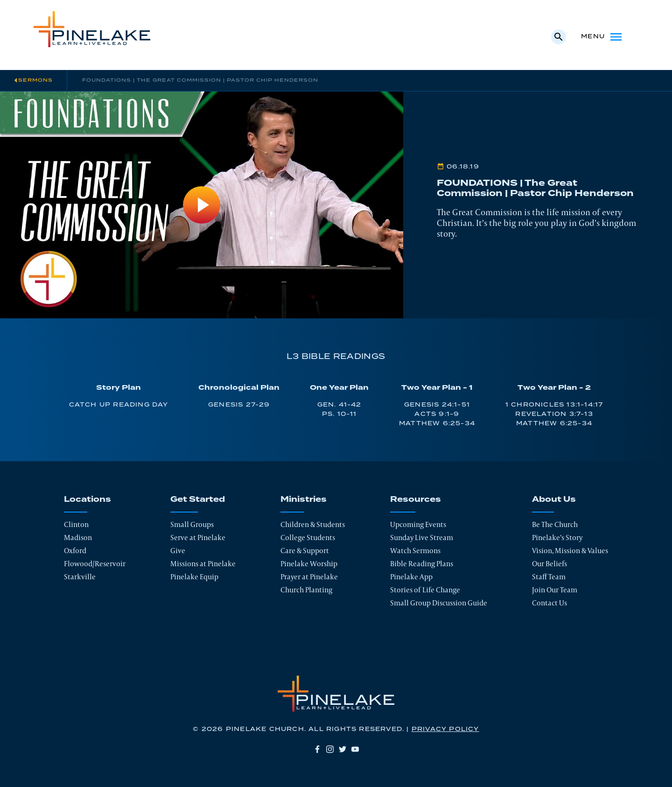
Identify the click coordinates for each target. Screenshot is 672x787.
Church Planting (306, 590)
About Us (554, 499)
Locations (87, 499)
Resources (416, 499)
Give (178, 551)
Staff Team (549, 577)
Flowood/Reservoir (95, 564)
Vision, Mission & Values (570, 551)
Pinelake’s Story (557, 538)
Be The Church (555, 524)
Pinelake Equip (194, 577)
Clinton (76, 524)
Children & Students (313, 524)
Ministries (304, 499)
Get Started (198, 499)
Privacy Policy (445, 729)
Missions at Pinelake (203, 564)
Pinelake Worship (309, 564)
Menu (602, 37)
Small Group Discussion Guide (439, 603)
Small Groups (192, 524)
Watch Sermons (415, 551)
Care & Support (305, 551)
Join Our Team (555, 590)
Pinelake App (411, 577)
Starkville (80, 577)
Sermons (35, 80)
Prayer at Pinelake (309, 577)
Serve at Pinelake (198, 538)
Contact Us (549, 603)
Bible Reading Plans (422, 564)
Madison (78, 538)
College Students (308, 538)
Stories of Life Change (425, 590)
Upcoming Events (418, 524)
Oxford (75, 551)
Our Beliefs (549, 564)
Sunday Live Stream (422, 538)
